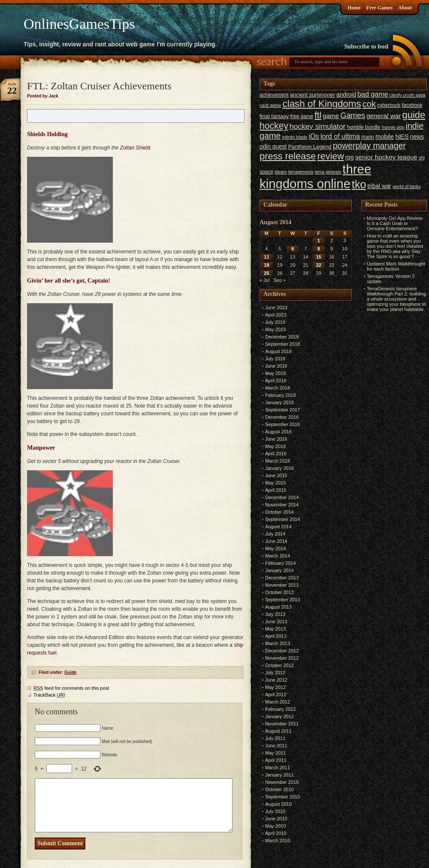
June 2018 (276, 366)
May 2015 (275, 483)
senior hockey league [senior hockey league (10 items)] (386, 157)
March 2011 (278, 767)
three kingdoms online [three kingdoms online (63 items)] (315, 176)
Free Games (379, 8)
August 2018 (278, 351)
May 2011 (275, 753)
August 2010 (278, 804)
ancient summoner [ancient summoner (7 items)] (313, 95)
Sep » (279, 280)
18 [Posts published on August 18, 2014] (266, 265)
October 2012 (279, 665)
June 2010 (276, 819)
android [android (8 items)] (346, 95)
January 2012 (279, 716)
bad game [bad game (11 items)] (373, 94)
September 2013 (282, 600)
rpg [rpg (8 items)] (350, 157)
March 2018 (278, 388)
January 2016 (279, 468)
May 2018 (275, 373)
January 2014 (279, 570)
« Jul (264, 280)
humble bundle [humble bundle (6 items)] (363, 127)
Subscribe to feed (366, 47)
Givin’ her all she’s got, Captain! (69, 280)
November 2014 (282, 505)
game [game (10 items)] (331, 116)
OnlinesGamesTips (79, 24)
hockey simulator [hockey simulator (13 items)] (317, 126)
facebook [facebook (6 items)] (412, 105)
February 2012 (281, 709)
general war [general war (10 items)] (384, 116)
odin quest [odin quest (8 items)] (273, 147)
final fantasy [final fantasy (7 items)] (274, 116)
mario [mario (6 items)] (368, 137)
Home (354, 8)
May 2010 (275, 826)
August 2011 (278, 731)
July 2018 (275, 359)
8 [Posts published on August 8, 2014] (319, 249)
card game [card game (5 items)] (270, 105)
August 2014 (278, 527)
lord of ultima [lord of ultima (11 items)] (340, 136)
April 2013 (276, 636)
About (405, 8)
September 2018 (282, 344)
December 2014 (282, 497)
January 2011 (279, 775)
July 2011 (275, 738)
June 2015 (276, 475)
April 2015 (276, 490)
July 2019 (275, 322)
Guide (70, 672)
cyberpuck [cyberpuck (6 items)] (389, 105)
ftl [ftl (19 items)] (318, 115)
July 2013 (275, 614)
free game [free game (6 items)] (302, 116)
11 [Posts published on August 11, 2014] (266, 257)
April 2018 (276, 381)
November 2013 (282, 585)
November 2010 (282, 782)
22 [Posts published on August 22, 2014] (319, 265)
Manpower (41, 448)
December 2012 (282, 651)
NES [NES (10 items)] (402, 136)
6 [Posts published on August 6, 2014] (293, 249)
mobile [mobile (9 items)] (385, 137)
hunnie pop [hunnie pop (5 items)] (393, 127)
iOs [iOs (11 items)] (314, 136)
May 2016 (275, 446)
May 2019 (275, 329)
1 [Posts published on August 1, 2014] (319, 241)
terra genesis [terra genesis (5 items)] (328, 172)
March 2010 (278, 841)
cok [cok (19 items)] (369, 104)
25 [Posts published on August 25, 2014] (266, 273)
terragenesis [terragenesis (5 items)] (301, 172)
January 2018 (279, 402)
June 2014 (276, 541)
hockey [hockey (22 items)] (274, 126)
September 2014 (282, 519)
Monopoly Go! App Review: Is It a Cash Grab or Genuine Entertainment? (395, 223)
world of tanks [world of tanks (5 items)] (407, 186)
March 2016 (278, 461)
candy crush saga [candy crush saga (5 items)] (408, 95)
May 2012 (275, 687)
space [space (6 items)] (266, 172)
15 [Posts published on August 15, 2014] (319, 257)
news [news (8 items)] (417, 137)
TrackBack (49, 695)
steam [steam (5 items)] (281, 172)
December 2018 (282, 337)
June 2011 (276, 746)
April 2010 (276, 833)
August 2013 (278, 607)
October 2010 (279, 789)
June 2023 (276, 308)
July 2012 (275, 673)
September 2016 (282, 424)
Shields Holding (47, 134)
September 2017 (282, 410)
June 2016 (276, 439)
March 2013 (278, 643)
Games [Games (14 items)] (353, 116)
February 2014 (281, 563)
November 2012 (282, 658)
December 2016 (282, 417)
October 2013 (279, 592)
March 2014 (278, 556)
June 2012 (276, 680)
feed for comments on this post (71, 688)
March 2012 (278, 702)
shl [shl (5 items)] (422, 158)
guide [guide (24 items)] (414, 115)
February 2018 (281, 395)
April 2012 (276, 694)
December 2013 (282, 578)
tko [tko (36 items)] (359, 184)
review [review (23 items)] (330, 156)
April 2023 (276, 315)
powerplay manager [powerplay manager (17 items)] (369, 146)
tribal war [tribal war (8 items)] (379, 186)
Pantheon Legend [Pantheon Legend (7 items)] (310, 147)
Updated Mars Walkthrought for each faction (396, 266)
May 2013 (275, 629)
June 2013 (276, 621)
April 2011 (276, 760)
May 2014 (275, 548)
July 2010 (275, 811)
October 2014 (279, 512)
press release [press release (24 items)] (288, 156)
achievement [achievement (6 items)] (274, 95)
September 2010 (282, 797)
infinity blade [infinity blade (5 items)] (295, 137)
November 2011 (282, 724)
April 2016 (276, 454)
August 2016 (278, 432)
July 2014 (275, 534)
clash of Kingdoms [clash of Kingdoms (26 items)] (322, 104)
